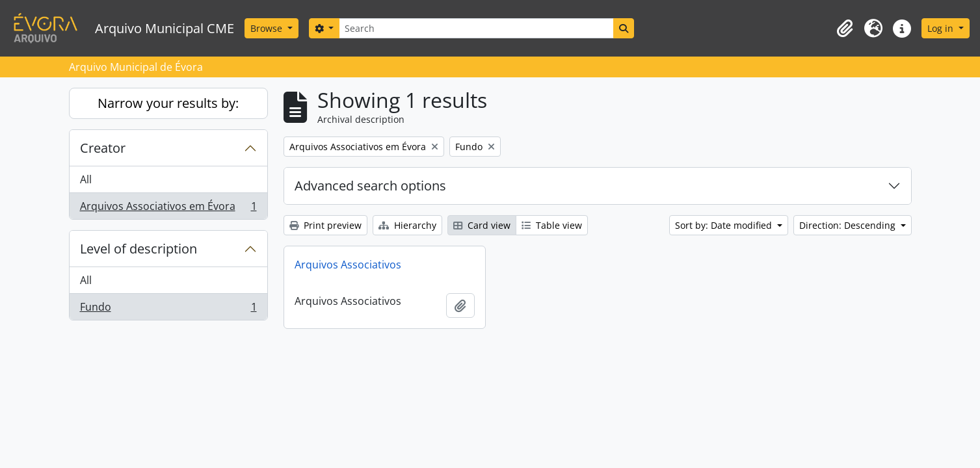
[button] (845, 29)
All (86, 179)
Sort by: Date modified (725, 225)
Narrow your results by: (168, 103)
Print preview (325, 225)
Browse (268, 28)
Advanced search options (370, 186)
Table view (552, 225)
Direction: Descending (849, 225)
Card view (482, 225)
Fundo (168, 309)
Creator (103, 148)
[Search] (476, 28)
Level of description (139, 249)
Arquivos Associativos (348, 265)
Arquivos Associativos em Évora (168, 209)
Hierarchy (407, 225)
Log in (942, 28)
